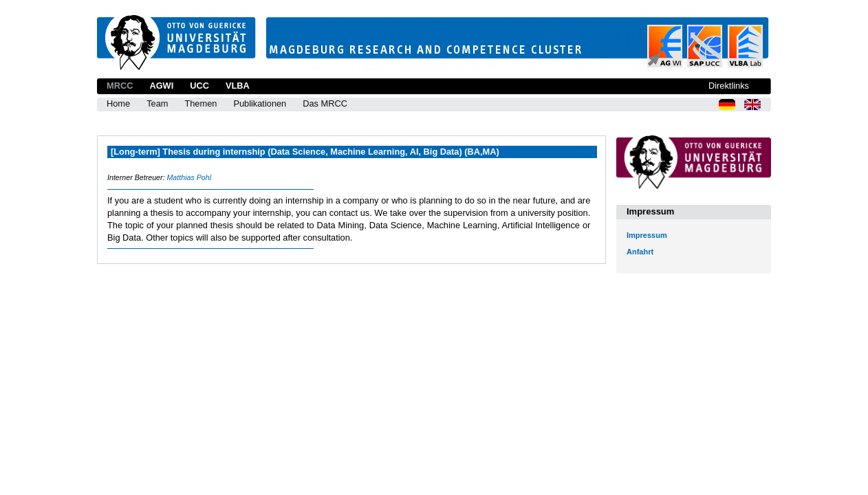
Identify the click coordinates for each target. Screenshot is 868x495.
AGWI (161, 86)
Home (118, 103)
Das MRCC (325, 103)
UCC (199, 86)
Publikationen (260, 103)
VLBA (238, 86)
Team (157, 103)
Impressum (647, 235)
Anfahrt (640, 252)
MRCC (120, 86)
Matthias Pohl (189, 177)
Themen (200, 103)
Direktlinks (729, 86)
